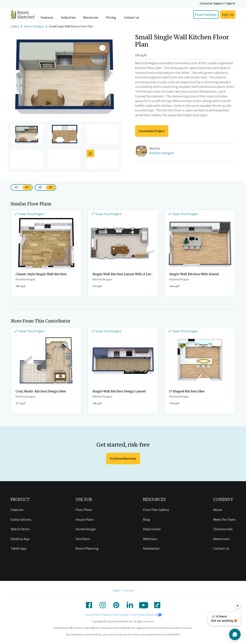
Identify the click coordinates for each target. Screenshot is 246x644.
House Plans (85, 520)
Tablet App (19, 548)
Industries (68, 18)
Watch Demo (20, 529)
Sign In (231, 3)
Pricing (111, 18)
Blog (146, 520)
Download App (206, 15)
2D (40, 187)
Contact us (131, 18)
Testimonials (223, 529)
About (218, 510)
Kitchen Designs (34, 26)
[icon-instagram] (103, 605)
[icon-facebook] (89, 605)
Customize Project (152, 131)
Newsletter (151, 548)
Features (47, 18)
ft (27, 187)
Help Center (152, 529)
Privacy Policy (92, 615)
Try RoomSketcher (123, 459)
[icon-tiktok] (157, 605)
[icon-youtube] (144, 605)
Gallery (15, 26)
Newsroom (221, 539)
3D (51, 187)
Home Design (86, 529)
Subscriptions (21, 520)
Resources (91, 18)
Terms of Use (110, 615)
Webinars (150, 539)
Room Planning (87, 548)
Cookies (125, 615)
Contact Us (221, 548)
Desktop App (20, 539)
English (117, 591)
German (129, 591)
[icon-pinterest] (116, 605)
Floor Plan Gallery (156, 510)
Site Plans (83, 539)
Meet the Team (224, 520)
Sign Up (228, 15)
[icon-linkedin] (130, 605)
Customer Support (212, 3)
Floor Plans (84, 510)
